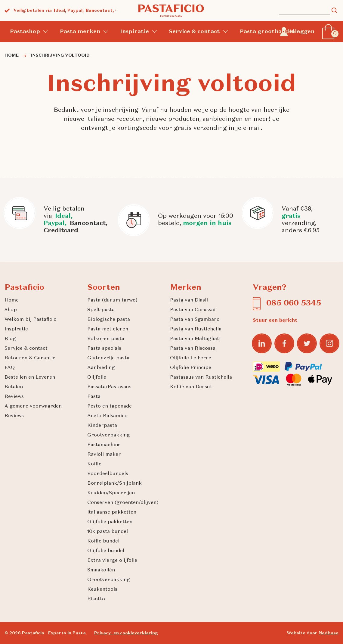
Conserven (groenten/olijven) (123, 503)
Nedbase (329, 633)
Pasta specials (104, 349)
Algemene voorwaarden (33, 406)
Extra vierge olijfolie (112, 561)
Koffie (94, 464)
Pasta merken (80, 32)
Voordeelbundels (108, 474)
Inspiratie (134, 32)
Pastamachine (104, 445)
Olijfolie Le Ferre (191, 358)
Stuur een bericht (275, 320)
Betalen (14, 387)
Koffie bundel (103, 541)
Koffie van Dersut (191, 387)
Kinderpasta (102, 426)
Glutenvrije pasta (108, 358)
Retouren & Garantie (30, 358)
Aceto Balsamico (107, 416)
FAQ (10, 368)
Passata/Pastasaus (109, 387)
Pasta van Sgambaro (195, 320)
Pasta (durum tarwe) (112, 300)
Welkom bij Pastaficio (31, 320)
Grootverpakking (108, 435)
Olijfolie (97, 377)
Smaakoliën (101, 570)
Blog (10, 339)
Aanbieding (101, 368)
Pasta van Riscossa (193, 349)
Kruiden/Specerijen (111, 493)
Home (12, 300)
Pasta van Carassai (193, 310)
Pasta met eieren (108, 329)
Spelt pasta (101, 310)
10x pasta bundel (108, 532)
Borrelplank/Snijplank (114, 483)
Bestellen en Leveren (30, 377)
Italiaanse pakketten (112, 512)
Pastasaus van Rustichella (201, 377)
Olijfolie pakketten (110, 522)
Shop (11, 310)
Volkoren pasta (106, 339)
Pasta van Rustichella (196, 329)
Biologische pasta (109, 320)
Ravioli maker (104, 455)
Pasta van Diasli (189, 300)
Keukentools (102, 589)
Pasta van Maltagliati (195, 339)
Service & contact (194, 32)
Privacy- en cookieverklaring (126, 633)
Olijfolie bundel (106, 551)
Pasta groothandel (267, 32)
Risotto (96, 599)
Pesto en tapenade (110, 406)
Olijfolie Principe (191, 368)
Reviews (14, 397)
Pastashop (25, 32)
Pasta (94, 397)
